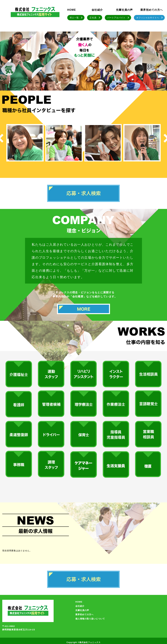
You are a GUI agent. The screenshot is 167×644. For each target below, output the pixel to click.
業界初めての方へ (152, 10)
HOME (72, 10)
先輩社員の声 (124, 10)
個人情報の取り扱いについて (90, 619)
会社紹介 (97, 10)
